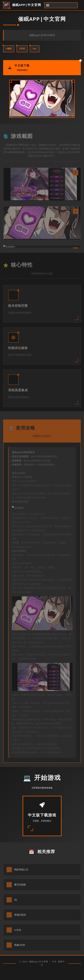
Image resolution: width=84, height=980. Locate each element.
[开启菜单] (61, 5)
